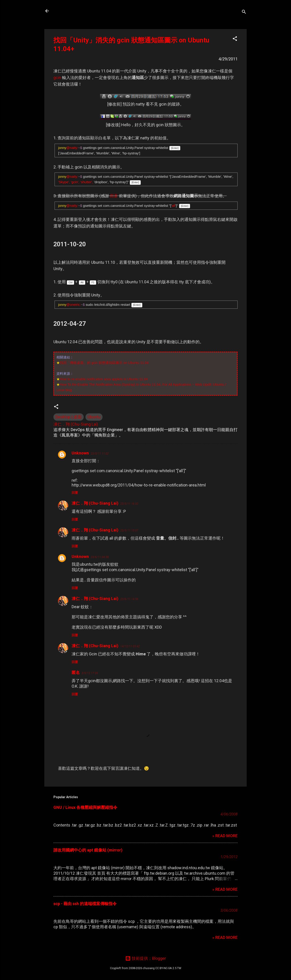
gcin (57, 78)
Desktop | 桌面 (69, 417)
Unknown (80, 453)
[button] (235, 39)
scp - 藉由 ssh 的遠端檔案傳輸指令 (85, 904)
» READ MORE (225, 836)
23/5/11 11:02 (100, 453)
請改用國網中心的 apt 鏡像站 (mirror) (88, 850)
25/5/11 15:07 (129, 530)
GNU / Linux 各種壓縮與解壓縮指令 (85, 807)
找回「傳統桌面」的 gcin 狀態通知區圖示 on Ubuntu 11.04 (104, 363)
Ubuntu (94, 417)
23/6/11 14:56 (129, 599)
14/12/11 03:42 (130, 646)
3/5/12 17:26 (90, 673)
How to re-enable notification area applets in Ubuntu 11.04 (104, 379)
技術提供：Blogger (146, 958)
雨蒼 (114, 196)
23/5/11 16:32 (129, 504)
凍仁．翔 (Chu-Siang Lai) (95, 503)
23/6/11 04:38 (100, 557)
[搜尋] (244, 12)
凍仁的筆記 (69, 11)
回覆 (75, 493)
